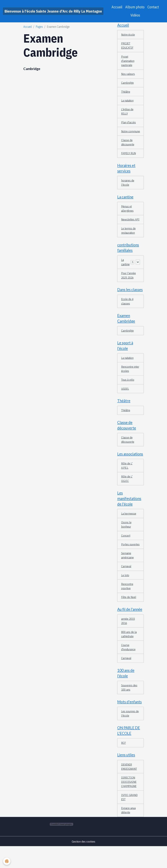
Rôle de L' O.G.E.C (127, 490)
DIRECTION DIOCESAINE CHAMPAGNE (129, 802)
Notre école (128, 35)
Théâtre (126, 93)
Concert (126, 548)
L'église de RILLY (127, 113)
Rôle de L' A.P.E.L (127, 477)
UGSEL (125, 399)
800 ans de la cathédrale (129, 652)
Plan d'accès (129, 124)
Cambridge (32, 69)
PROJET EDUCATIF (127, 46)
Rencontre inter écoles (130, 379)
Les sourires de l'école (130, 733)
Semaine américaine (127, 572)
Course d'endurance (128, 666)
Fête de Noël (129, 615)
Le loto (125, 592)
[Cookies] (7, 861)
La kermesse (129, 525)
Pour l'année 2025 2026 (129, 284)
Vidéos (135, 15)
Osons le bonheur (126, 537)
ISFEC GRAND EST (130, 818)
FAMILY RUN (129, 160)
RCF (124, 763)
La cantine (125, 270)
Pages (39, 27)
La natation (128, 102)
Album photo (135, 7)
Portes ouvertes (126, 559)
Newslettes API (131, 227)
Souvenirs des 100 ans (129, 707)
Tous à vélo (128, 390)
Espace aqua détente (129, 831)
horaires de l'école (128, 190)
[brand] (53, 11)
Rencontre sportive (127, 604)
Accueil (117, 7)
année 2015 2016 (128, 639)
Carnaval (126, 583)
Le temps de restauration (129, 238)
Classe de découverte (128, 149)
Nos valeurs (128, 75)
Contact (153, 7)
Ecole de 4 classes (127, 310)
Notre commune (127, 135)
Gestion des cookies (83, 863)
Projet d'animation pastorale (128, 62)
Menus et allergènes (127, 216)
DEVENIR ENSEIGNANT (129, 787)
